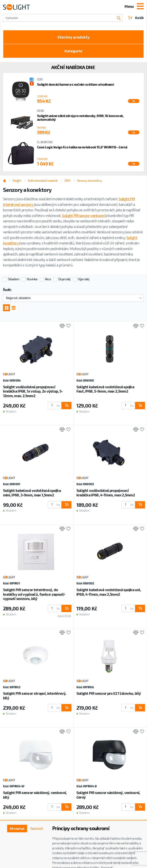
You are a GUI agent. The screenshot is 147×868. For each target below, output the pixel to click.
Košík (136, 18)
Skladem (14, 279)
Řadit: (7, 290)
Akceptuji (17, 828)
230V (67, 181)
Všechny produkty (73, 37)
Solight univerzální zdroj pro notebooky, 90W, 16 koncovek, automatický (80, 118)
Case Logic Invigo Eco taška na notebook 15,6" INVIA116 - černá (82, 147)
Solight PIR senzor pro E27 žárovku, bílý (109, 693)
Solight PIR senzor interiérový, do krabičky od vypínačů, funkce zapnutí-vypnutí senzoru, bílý (34, 594)
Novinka (32, 279)
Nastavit (37, 828)
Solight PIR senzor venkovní (83, 215)
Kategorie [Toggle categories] (73, 51)
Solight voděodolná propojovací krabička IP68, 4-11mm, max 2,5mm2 (106, 493)
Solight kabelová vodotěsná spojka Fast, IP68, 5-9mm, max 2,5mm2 (105, 389)
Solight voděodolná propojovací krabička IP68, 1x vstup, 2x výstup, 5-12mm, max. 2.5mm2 (33, 391)
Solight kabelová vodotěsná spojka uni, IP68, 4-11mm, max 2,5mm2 (109, 592)
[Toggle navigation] (140, 7)
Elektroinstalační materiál (43, 181)
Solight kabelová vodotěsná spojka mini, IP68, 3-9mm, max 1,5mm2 (32, 493)
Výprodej (84, 279)
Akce (48, 279)
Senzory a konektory (89, 181)
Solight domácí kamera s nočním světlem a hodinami (75, 84)
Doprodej (64, 279)
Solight (17, 181)
